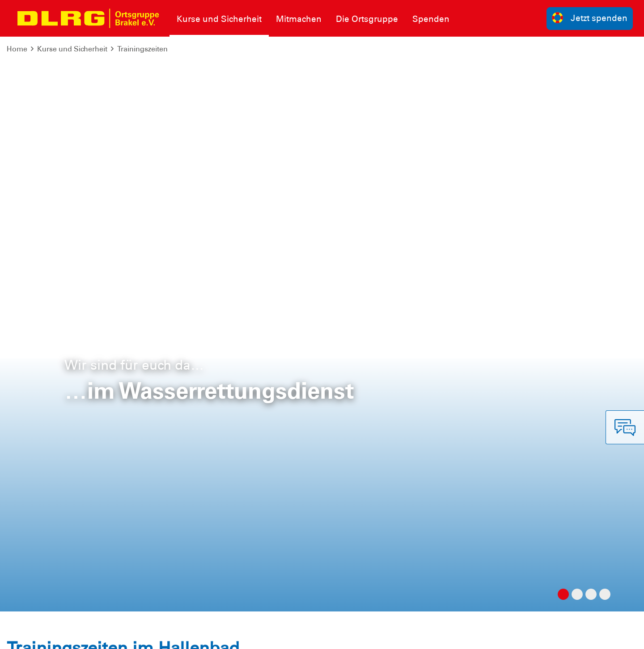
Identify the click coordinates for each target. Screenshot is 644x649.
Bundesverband (390, 635)
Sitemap (118, 635)
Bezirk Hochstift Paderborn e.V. (583, 635)
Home (17, 49)
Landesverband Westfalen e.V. (474, 635)
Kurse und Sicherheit (72, 49)
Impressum (29, 635)
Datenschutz (76, 635)
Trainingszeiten (142, 49)
